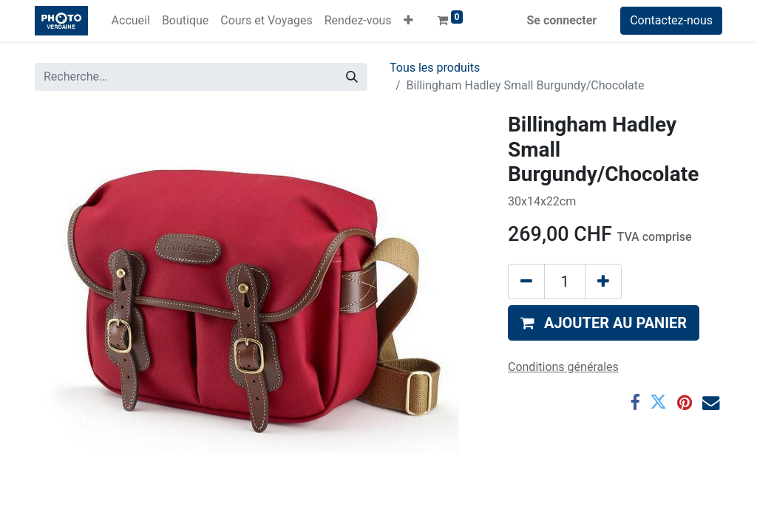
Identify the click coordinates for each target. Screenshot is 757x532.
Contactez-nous (671, 20)
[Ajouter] (603, 282)
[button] (408, 21)
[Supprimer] (526, 282)
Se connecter (562, 20)
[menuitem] (131, 21)
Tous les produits (435, 68)
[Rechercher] (352, 77)
